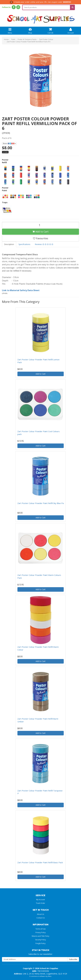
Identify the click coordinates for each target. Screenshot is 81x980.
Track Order (40, 903)
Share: (9, 143)
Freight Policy (40, 943)
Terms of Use (41, 929)
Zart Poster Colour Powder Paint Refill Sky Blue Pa (41, 503)
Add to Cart (40, 232)
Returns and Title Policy (40, 936)
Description (9, 244)
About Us (40, 914)
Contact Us (41, 918)
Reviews (44, 244)
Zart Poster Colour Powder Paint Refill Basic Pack (40, 862)
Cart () (50, 30)
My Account (40, 900)
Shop (30, 30)
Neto (50, 976)
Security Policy (41, 940)
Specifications (24, 244)
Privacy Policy (41, 932)
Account (71, 30)
